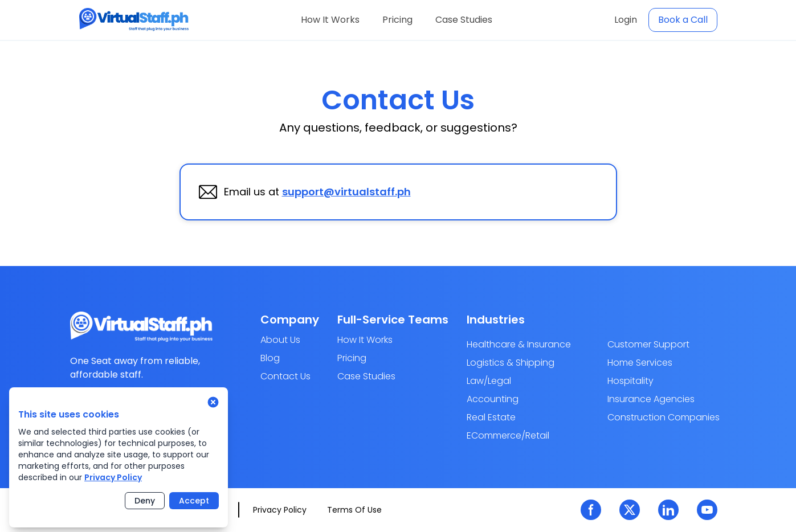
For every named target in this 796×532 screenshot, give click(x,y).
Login (626, 20)
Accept (194, 501)
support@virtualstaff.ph (346, 192)
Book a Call (683, 20)
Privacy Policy (113, 477)
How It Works (330, 20)
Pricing (397, 20)
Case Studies (464, 20)
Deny (145, 501)
